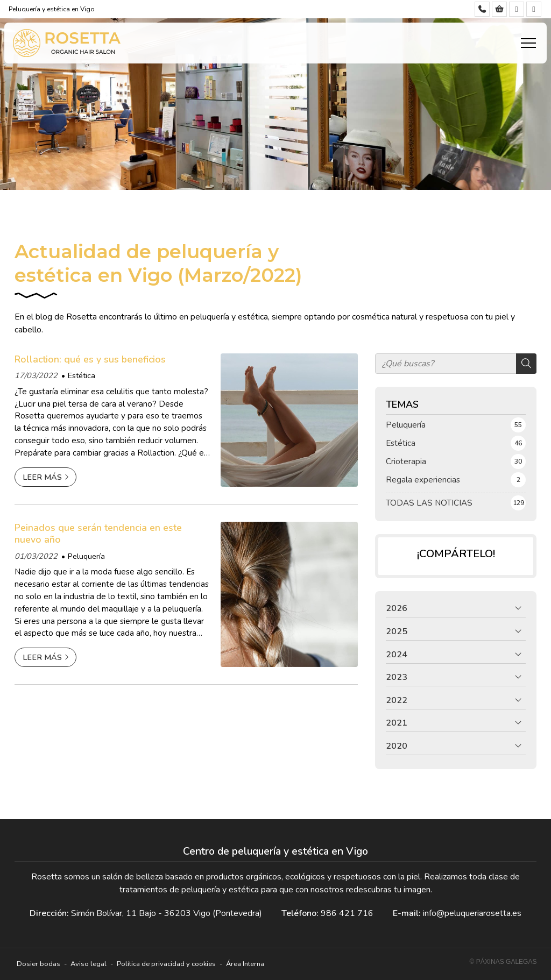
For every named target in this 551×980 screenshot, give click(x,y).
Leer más (42, 477)
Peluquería (86, 556)
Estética (82, 375)
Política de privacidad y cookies (166, 964)
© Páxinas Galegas (503, 962)
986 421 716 (347, 913)
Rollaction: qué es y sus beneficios (90, 359)
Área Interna (245, 964)
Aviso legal (89, 964)
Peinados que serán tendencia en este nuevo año (98, 534)
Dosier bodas (38, 964)
